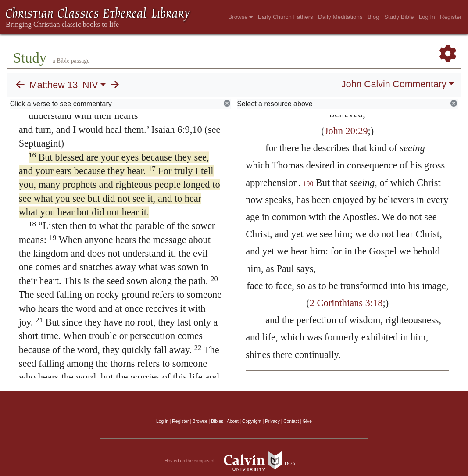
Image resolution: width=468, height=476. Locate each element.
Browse (240, 17)
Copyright (252, 421)
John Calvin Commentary (394, 84)
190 (308, 184)
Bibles (217, 421)
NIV (90, 85)
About (233, 421)
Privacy (272, 421)
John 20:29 (346, 131)
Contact (291, 421)
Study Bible (399, 17)
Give (307, 421)
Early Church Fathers (286, 17)
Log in (162, 421)
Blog (373, 17)
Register (451, 17)
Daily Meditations (340, 17)
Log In (427, 17)
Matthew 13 (54, 85)
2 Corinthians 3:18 (346, 303)
